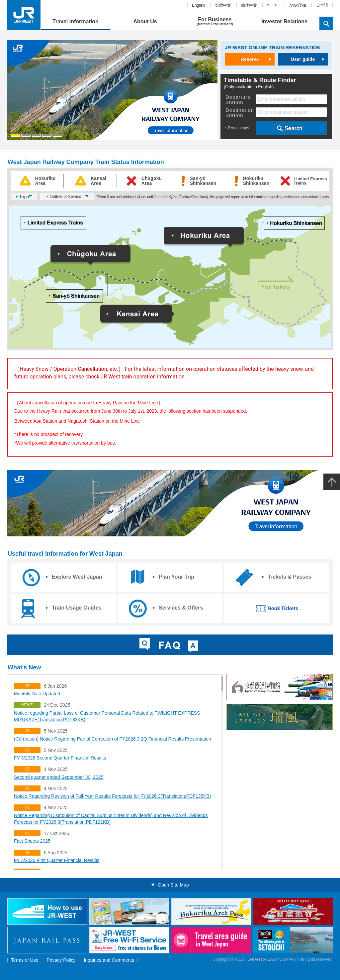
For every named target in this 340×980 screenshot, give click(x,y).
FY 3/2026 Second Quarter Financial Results (60, 758)
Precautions (239, 128)
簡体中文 (249, 5)
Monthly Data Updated (37, 694)
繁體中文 (223, 5)
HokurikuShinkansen (256, 181)
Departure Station (238, 100)
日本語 (322, 5)
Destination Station (240, 113)
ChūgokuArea (152, 181)
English (198, 5)
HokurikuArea (45, 181)
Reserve (250, 59)
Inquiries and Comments (109, 960)
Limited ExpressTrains (310, 181)
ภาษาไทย (298, 5)
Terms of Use (25, 960)
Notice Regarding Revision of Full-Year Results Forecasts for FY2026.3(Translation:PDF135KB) (112, 796)
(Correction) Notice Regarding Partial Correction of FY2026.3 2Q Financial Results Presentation (113, 739)
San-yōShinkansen (203, 181)
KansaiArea (98, 181)
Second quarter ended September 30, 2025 (59, 777)
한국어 (273, 5)
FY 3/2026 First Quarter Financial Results (57, 860)
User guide (303, 59)
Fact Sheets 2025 (32, 841)
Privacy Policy (61, 960)
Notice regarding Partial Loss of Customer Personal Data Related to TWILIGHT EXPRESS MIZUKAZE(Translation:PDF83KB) (107, 716)
